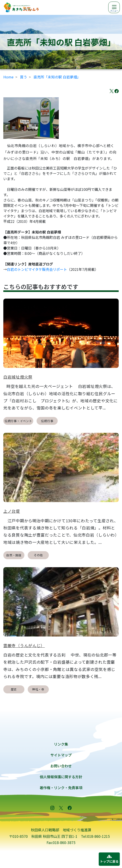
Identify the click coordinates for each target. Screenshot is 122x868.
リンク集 (61, 744)
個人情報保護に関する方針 (61, 777)
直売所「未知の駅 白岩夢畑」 (57, 77)
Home (8, 77)
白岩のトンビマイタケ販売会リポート (37, 269)
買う (24, 77)
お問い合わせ (61, 766)
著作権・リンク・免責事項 (61, 788)
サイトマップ (61, 755)
